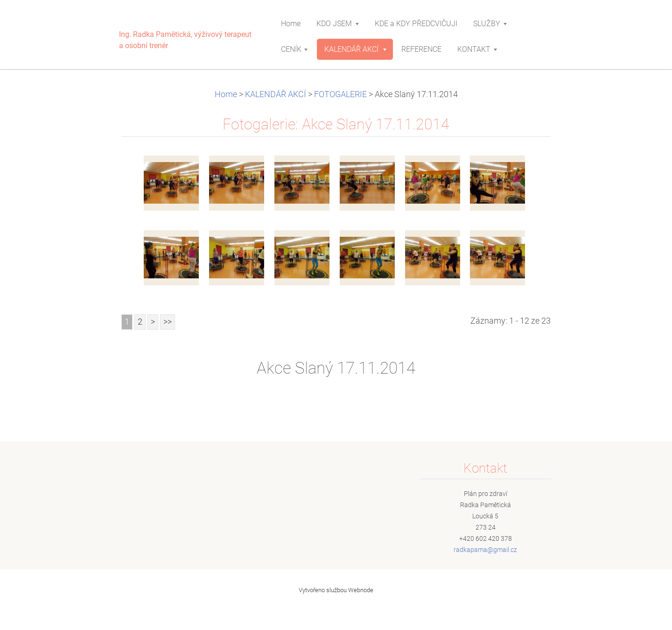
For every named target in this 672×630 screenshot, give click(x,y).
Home (226, 94)
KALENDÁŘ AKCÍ (276, 94)
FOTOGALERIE (340, 94)
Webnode (361, 590)
